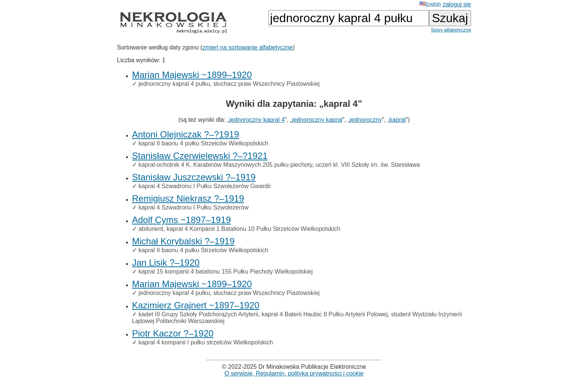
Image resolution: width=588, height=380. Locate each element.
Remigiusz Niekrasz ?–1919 (188, 198)
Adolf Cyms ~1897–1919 (181, 220)
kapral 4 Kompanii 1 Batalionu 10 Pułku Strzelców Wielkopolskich (253, 229)
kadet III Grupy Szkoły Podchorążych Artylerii (198, 314)
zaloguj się (457, 4)
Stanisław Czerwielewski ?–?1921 (200, 156)
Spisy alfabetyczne (451, 30)
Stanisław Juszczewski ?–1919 (194, 177)
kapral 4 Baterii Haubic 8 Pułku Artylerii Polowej (325, 314)
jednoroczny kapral (317, 120)
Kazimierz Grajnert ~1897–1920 (196, 305)
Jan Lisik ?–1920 (166, 263)
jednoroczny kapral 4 (257, 120)
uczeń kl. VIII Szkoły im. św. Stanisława (367, 165)
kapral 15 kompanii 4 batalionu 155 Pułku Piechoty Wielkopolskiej (225, 272)
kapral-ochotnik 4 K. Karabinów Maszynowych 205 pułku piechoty (225, 165)
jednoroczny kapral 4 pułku (174, 84)
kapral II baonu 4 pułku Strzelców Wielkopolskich (203, 143)
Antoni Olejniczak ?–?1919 (186, 134)
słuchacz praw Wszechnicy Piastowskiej (267, 84)
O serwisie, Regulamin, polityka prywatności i (294, 373)
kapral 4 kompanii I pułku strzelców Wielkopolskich (205, 342)
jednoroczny (366, 120)
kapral (397, 120)
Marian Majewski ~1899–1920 (192, 75)
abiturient (151, 229)
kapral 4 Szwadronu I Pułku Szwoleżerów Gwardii (204, 186)
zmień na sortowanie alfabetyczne (248, 47)
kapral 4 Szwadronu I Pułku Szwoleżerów (193, 207)
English (430, 4)
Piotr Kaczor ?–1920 (173, 333)
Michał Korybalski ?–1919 (183, 241)
